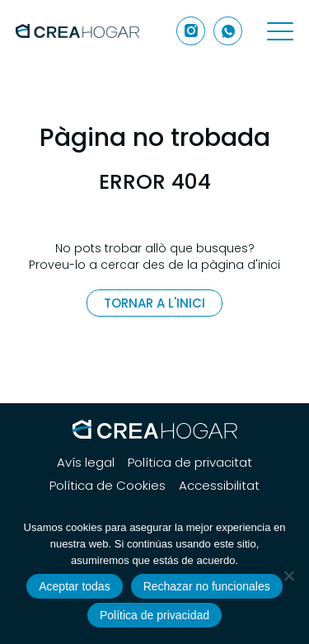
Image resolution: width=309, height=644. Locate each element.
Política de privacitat (190, 463)
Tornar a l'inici (154, 303)
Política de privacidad (154, 615)
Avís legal (86, 463)
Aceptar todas (74, 586)
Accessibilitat (219, 486)
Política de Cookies (108, 486)
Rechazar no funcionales (207, 586)
